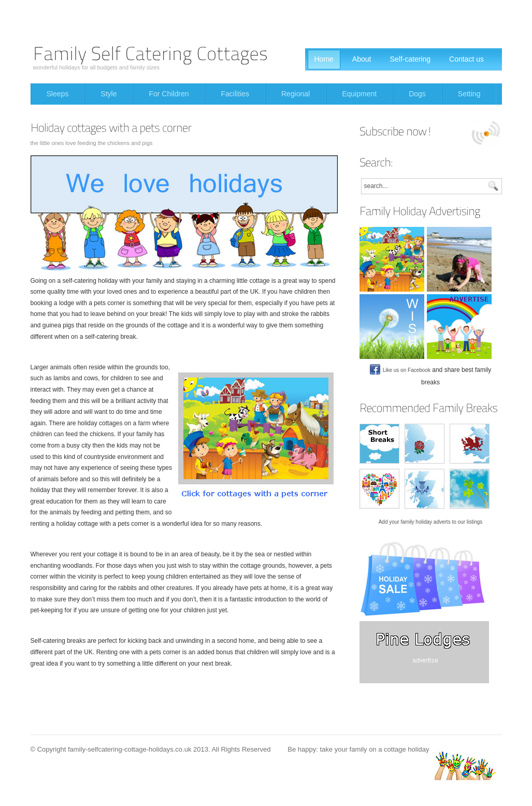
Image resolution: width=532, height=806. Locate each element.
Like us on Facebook (400, 370)
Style (109, 94)
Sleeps (58, 94)
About (362, 59)
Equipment (359, 94)
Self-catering (410, 59)
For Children (169, 94)
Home (324, 59)
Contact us (466, 59)
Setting (469, 94)
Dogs (417, 94)
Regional (296, 94)
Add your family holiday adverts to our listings (431, 522)
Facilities (235, 94)
